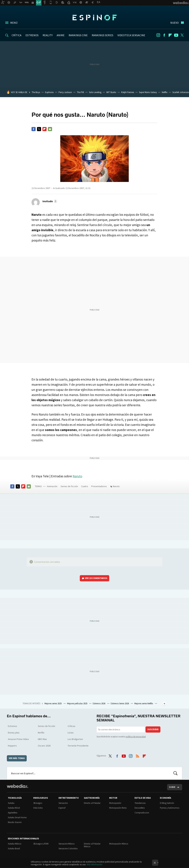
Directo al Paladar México (92, 845)
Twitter (182, 35)
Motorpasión (115, 803)
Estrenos (12, 726)
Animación (52, 486)
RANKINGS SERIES (103, 35)
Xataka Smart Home (17, 817)
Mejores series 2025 (53, 703)
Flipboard (170, 35)
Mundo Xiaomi (15, 822)
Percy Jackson (65, 92)
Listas (71, 733)
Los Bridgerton (75, 739)
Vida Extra (38, 808)
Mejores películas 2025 (77, 703)
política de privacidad (136, 737)
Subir (172, 787)
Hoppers (12, 746)
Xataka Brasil (14, 849)
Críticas (71, 726)
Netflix (165, 92)
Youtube (176, 35)
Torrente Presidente (78, 746)
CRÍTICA (17, 35)
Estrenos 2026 (99, 703)
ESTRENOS (32, 35)
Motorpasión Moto (118, 808)
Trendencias (140, 803)
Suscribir (153, 729)
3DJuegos (38, 803)
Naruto (77, 476)
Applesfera (13, 813)
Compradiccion (142, 813)
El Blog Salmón (167, 803)
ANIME (61, 35)
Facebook (164, 35)
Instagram (158, 35)
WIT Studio (111, 92)
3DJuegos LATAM (41, 844)
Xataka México (15, 844)
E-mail (50, 129)
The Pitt (80, 92)
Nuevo (175, 23)
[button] (49, 201)
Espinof (94, 18)
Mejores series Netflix (144, 703)
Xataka (11, 803)
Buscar (175, 773)
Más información (95, 864)
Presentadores (99, 486)
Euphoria (49, 92)
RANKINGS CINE (78, 35)
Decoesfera (140, 808)
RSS (137, 755)
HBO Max (42, 739)
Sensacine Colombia (68, 849)
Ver (96, 578)
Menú (14, 23)
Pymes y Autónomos (170, 808)
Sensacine (63, 803)
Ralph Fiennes (128, 92)
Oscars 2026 (44, 746)
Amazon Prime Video (18, 739)
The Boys (36, 92)
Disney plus (14, 733)
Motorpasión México (119, 844)
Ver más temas (17, 758)
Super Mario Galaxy (148, 92)
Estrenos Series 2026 (120, 703)
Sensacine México (67, 844)
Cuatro (85, 486)
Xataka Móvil (14, 808)
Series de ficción (69, 486)
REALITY (48, 35)
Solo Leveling (95, 92)
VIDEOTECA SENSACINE (131, 35)
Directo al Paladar (92, 803)
